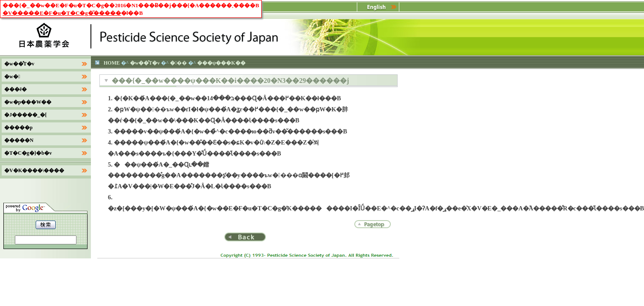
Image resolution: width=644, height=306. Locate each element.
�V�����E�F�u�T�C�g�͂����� (62, 13)
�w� (12, 76)
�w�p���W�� (28, 102)
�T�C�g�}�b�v (28, 153)
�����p (18, 127)
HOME (112, 63)
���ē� (16, 89)
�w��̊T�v (145, 63)
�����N (19, 140)
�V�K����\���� (34, 170)
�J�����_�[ (25, 115)
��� (178, 63)
